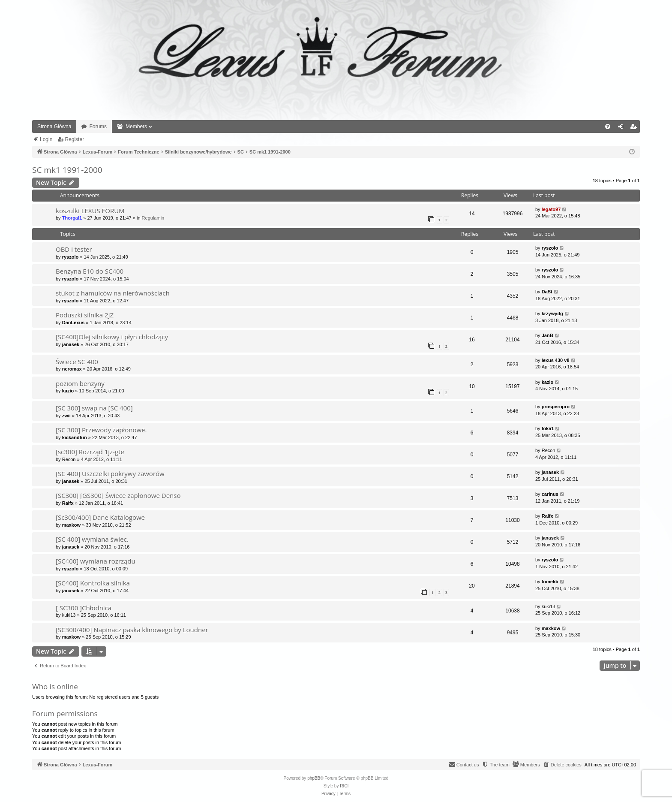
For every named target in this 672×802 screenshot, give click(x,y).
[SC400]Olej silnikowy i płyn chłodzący (112, 337)
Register (74, 139)
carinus (550, 494)
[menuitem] (608, 127)
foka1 (548, 428)
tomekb (550, 582)
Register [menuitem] (635, 128)
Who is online (55, 686)
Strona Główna (54, 127)
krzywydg (552, 314)
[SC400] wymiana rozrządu (96, 561)
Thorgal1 (72, 218)
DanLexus (73, 323)
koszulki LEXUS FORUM (90, 211)
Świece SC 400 (77, 362)
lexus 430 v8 (556, 360)
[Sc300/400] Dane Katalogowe (100, 517)
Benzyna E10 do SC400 (90, 271)
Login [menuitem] (622, 128)
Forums (98, 127)
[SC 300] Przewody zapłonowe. (101, 430)
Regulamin (153, 218)
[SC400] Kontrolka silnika (93, 583)
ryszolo (70, 257)
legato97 (551, 209)
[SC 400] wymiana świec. (92, 539)
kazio (68, 391)
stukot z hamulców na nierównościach (113, 293)
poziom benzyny (80, 383)
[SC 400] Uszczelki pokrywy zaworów (110, 473)
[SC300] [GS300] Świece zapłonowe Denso (118, 495)
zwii (66, 416)
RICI (344, 786)
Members (136, 127)
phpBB (314, 778)
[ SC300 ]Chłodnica (84, 608)
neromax (72, 369)
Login (46, 139)
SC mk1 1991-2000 (67, 170)
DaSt (547, 292)
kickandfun (75, 437)
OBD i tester (74, 249)
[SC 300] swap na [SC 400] (94, 408)
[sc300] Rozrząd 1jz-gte (90, 452)
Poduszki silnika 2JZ (85, 315)
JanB (547, 335)
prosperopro (556, 407)
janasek (71, 344)
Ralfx (68, 503)
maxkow (71, 525)
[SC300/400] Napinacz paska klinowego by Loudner (132, 630)
